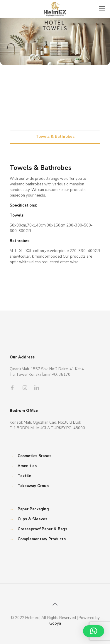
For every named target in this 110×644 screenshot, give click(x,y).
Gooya (55, 623)
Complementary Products (42, 539)
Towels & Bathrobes (55, 137)
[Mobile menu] (102, 9)
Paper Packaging (33, 509)
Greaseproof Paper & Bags (42, 529)
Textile (24, 476)
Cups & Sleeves (32, 519)
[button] (94, 631)
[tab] (55, 137)
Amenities (27, 466)
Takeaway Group (33, 486)
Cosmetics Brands (34, 456)
